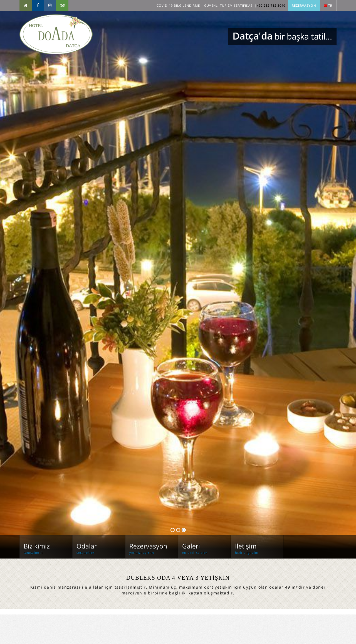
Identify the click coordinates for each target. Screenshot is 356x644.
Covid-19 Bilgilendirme (178, 5)
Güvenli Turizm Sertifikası (229, 5)
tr (328, 5)
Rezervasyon (304, 5)
